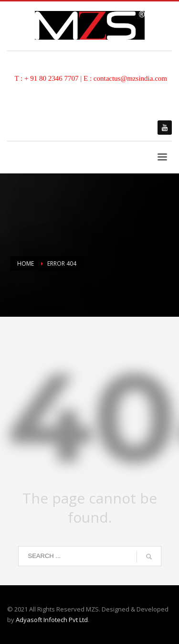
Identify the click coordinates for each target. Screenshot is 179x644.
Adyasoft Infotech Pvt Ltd (52, 620)
